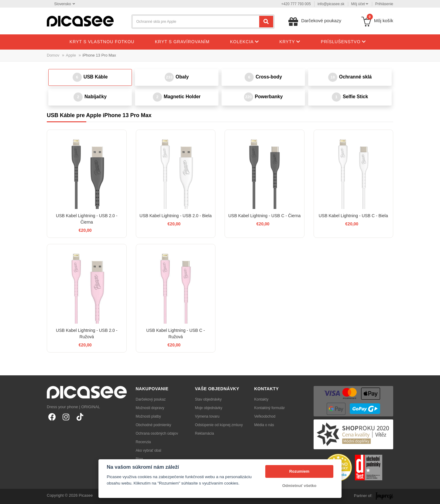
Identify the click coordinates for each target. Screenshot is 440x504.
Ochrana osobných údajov (157, 433)
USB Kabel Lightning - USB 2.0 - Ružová (87, 334)
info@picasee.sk (331, 4)
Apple (71, 55)
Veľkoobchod (265, 416)
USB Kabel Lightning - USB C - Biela (353, 216)
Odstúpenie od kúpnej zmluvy (219, 425)
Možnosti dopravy (150, 408)
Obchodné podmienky (154, 425)
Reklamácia (205, 433)
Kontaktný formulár (270, 408)
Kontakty (261, 399)
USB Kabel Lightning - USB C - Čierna (264, 216)
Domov (53, 55)
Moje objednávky (209, 408)
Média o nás (264, 425)
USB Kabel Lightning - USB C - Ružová (175, 334)
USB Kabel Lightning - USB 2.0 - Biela (175, 216)
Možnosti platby (148, 416)
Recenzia (143, 442)
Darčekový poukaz (151, 399)
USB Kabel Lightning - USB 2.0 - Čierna (87, 219)
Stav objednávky (208, 399)
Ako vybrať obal (149, 450)
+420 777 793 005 (296, 4)
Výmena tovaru (207, 416)
